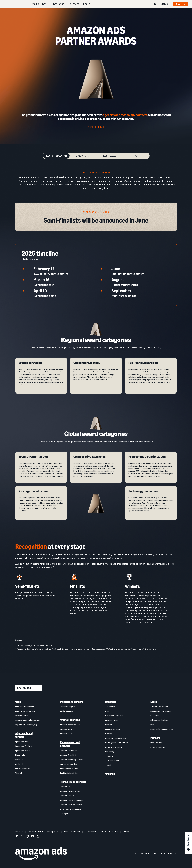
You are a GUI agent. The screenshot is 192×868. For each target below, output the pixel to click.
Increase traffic (22, 715)
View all (19, 773)
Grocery (109, 733)
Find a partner (156, 742)
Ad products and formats (24, 735)
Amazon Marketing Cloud (71, 791)
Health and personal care (116, 738)
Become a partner (158, 747)
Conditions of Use (35, 831)
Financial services (112, 729)
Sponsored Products (24, 746)
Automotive (110, 706)
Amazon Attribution (69, 750)
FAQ (152, 724)
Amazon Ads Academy (160, 706)
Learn (87, 4)
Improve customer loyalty (26, 724)
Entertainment (112, 720)
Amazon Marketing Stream (72, 759)
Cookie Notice (91, 831)
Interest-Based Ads (72, 831)
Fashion (109, 724)
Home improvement (114, 747)
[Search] (155, 4)
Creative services (67, 729)
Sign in (165, 4)
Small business (39, 4)
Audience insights (68, 706)
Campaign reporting (69, 764)
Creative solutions (70, 720)
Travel (108, 765)
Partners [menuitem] (155, 738)
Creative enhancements (70, 724)
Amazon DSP (66, 786)
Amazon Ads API (67, 795)
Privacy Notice (53, 831)
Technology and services (73, 782)
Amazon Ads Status (110, 831)
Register (180, 4)
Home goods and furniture (117, 742)
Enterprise (58, 4)
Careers (126, 831)
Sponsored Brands (23, 750)
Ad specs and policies (159, 720)
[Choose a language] (28, 688)
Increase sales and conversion (28, 720)
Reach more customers (25, 711)
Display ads (20, 755)
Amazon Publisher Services (72, 800)
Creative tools (66, 733)
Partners (74, 4)
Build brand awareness (25, 706)
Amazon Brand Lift (68, 755)
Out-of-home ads (23, 768)
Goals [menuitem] (18, 702)
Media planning (67, 711)
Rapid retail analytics (69, 773)
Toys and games (112, 761)
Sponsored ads (21, 741)
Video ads (19, 759)
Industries (111, 702)
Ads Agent (65, 813)
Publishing (110, 752)
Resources (155, 715)
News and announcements (162, 729)
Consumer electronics (114, 715)
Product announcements (161, 711)
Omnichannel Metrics (69, 768)
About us (19, 831)
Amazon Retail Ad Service (71, 804)
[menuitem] (28, 758)
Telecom (109, 756)
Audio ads (19, 764)
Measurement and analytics (70, 744)
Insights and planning (71, 702)
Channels (110, 774)
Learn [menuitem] (154, 702)
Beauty (108, 711)
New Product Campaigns (70, 809)
